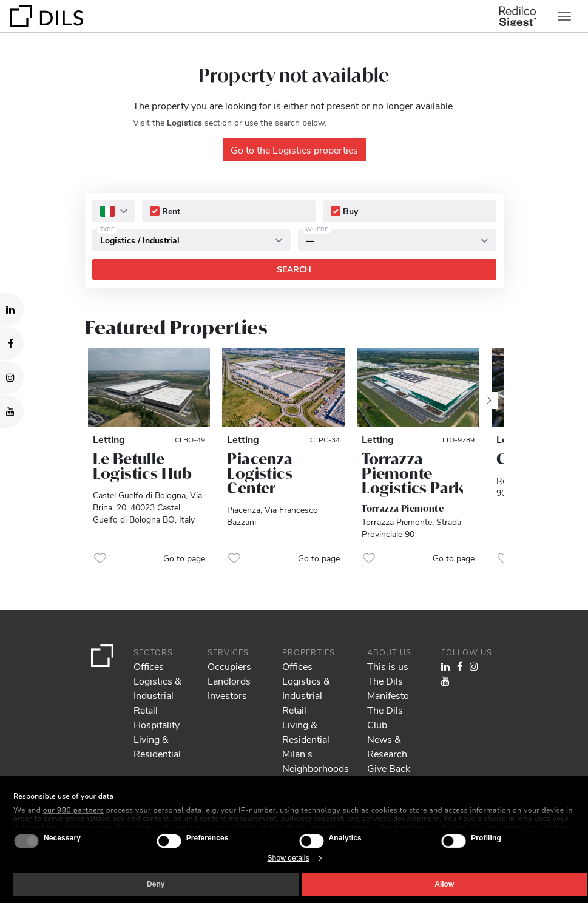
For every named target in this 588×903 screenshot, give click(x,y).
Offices (149, 666)
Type (107, 229)
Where (317, 229)
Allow (444, 884)
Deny (156, 884)
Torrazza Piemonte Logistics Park (413, 473)
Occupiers (229, 666)
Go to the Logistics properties (294, 150)
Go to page (184, 558)
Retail (146, 710)
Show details (289, 858)
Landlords (229, 681)
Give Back (389, 768)
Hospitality (157, 724)
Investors (227, 695)
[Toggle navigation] (564, 16)
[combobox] (113, 211)
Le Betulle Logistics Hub (143, 466)
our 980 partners (73, 810)
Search (294, 269)
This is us (388, 666)
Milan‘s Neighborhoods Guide (316, 768)
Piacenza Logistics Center (260, 473)
